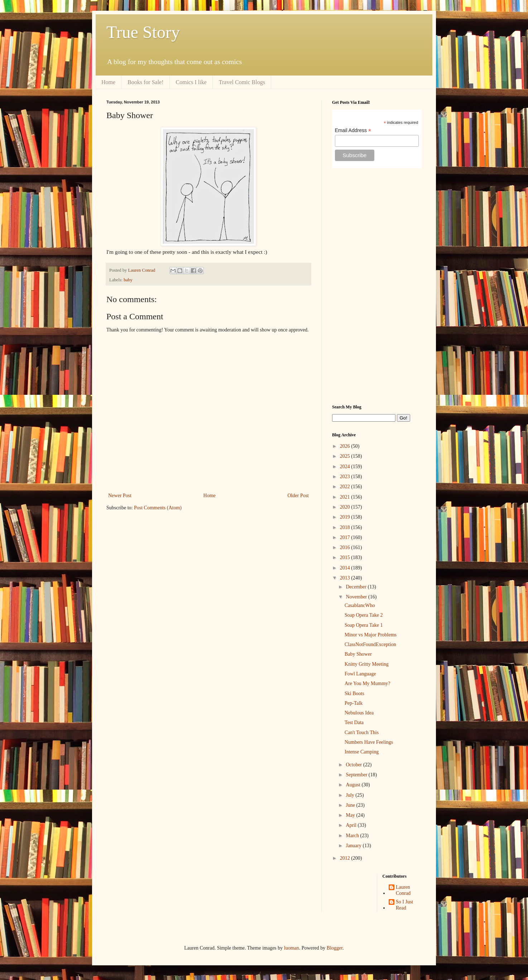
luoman (292, 948)
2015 (346, 557)
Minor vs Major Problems (371, 635)
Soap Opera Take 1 (364, 625)
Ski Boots (354, 693)
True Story (143, 32)
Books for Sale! (145, 82)
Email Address (353, 130)
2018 (346, 527)
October (354, 765)
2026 (346, 446)
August (354, 785)
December (357, 587)
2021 (346, 497)
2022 (346, 487)
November (357, 597)
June (351, 805)
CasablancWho (360, 605)
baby (128, 280)
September (357, 775)
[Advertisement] (377, 286)
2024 (346, 467)
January (354, 846)
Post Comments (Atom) (158, 508)
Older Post (298, 496)
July (351, 795)
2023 (346, 477)
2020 (346, 507)
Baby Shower (358, 654)
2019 (346, 517)
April (352, 825)
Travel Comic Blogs (242, 82)
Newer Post (120, 496)
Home (108, 82)
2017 (346, 537)
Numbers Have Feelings (369, 742)
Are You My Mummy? (368, 683)
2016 (346, 547)
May (351, 815)
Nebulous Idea (359, 713)
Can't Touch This (362, 732)
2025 (346, 456)
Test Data (354, 722)
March (353, 836)
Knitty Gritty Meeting (367, 664)
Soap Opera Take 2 (364, 615)
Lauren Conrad (403, 890)
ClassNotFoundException (370, 644)
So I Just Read (404, 905)
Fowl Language (360, 674)
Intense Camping (362, 752)
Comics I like (191, 82)
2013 (346, 578)
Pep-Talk (354, 703)
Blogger (335, 948)
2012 (346, 858)
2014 (346, 568)
